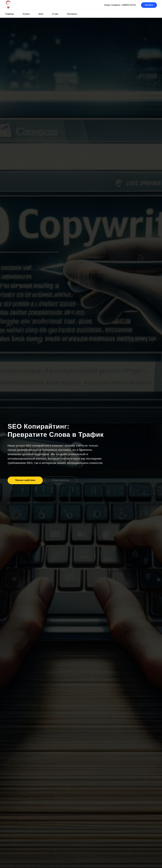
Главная (9, 14)
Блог (41, 14)
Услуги (26, 14)
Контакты (72, 14)
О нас (55, 14)
